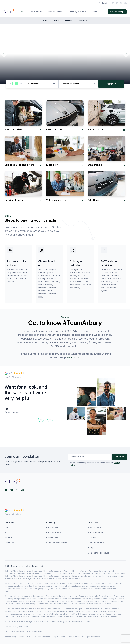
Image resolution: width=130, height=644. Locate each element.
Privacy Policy (10, 637)
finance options (46, 272)
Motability (69, 20)
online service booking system (109, 288)
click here (73, 358)
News (91, 548)
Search (111, 84)
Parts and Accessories (57, 543)
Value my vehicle (55, 12)
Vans (7, 533)
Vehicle (57, 20)
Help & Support (59, 637)
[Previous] (4, 54)
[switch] (15, 84)
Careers (92, 538)
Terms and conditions (41, 637)
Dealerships (82, 20)
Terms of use (24, 637)
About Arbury (94, 528)
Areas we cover (95, 533)
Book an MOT (53, 528)
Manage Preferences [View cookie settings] (91, 637)
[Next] (126, 54)
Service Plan (52, 538)
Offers (46, 20)
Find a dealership (96, 543)
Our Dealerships (117, 12)
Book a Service (53, 533)
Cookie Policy (74, 637)
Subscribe (120, 457)
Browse (11, 269)
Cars (7, 528)
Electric (8, 538)
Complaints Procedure (99, 553)
